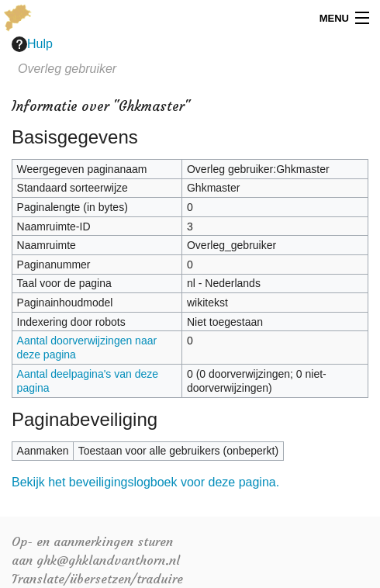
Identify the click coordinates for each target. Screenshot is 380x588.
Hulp (32, 44)
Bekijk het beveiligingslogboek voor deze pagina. (145, 482)
